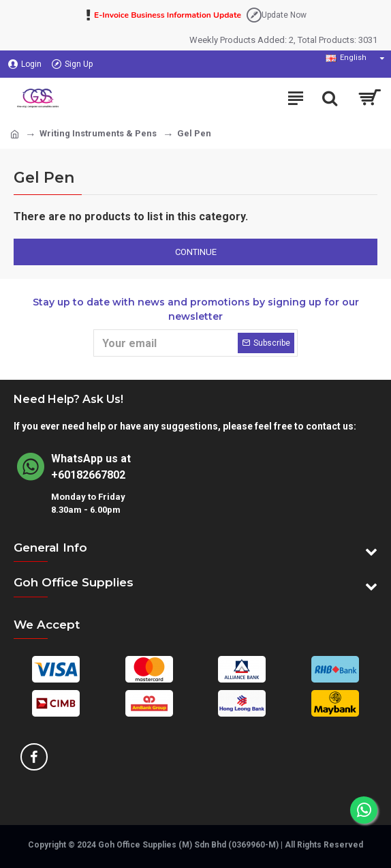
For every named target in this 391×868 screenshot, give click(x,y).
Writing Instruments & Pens (98, 133)
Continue (196, 252)
